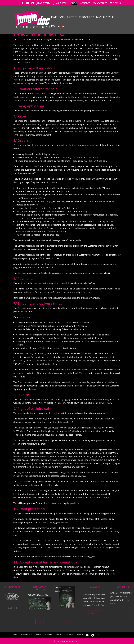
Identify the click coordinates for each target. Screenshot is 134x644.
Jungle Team (43, 3)
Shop (74, 3)
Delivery (38, 635)
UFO (52, 26)
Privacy (58, 635)
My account (100, 3)
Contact (85, 3)
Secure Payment (26, 635)
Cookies (80, 635)
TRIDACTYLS (85, 17)
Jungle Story (61, 3)
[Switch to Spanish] (63, 29)
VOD (62, 17)
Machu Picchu (105, 17)
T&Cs (15, 635)
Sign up (95, 613)
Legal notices (69, 635)
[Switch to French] (58, 29)
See (39, 622)
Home (53, 17)
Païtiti (71, 17)
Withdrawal (48, 635)
